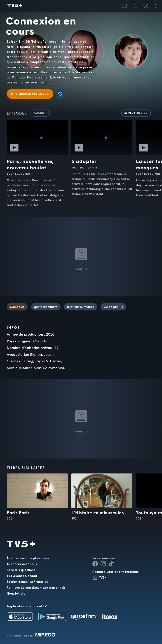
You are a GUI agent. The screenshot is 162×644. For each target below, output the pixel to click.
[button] (135, 6)
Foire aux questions (21, 570)
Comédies (17, 307)
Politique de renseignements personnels (36, 588)
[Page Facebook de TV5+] (95, 564)
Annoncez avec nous (22, 564)
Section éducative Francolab (28, 582)
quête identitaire (46, 307)
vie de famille (113, 307)
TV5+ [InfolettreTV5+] (103, 577)
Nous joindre (16, 593)
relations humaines (81, 307)
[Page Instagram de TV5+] (103, 564)
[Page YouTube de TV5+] (111, 564)
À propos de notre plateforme (28, 558)
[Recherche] (157, 6)
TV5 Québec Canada (22, 576)
